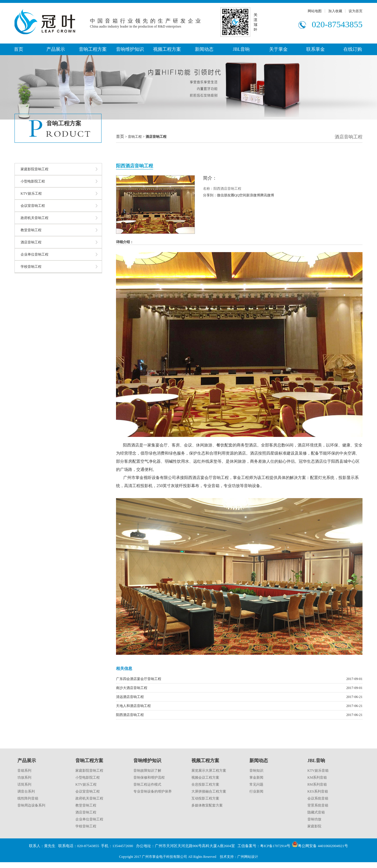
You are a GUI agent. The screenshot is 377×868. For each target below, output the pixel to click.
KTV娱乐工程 (31, 194)
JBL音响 (241, 49)
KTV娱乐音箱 (318, 771)
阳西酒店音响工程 (130, 715)
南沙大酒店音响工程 (132, 688)
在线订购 (353, 49)
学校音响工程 (31, 267)
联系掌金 (316, 49)
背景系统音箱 (318, 805)
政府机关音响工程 (35, 218)
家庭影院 (314, 826)
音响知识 (256, 771)
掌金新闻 (256, 777)
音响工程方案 (93, 49)
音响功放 (314, 819)
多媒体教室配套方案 (207, 805)
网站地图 (315, 11)
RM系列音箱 (317, 784)
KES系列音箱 (318, 791)
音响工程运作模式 (147, 784)
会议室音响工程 (33, 206)
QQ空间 (240, 195)
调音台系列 (26, 791)
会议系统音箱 (318, 798)
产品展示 (56, 49)
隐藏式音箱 (316, 812)
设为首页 (356, 11)
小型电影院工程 (33, 181)
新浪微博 (253, 195)
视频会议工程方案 (205, 777)
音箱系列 (24, 771)
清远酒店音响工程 (130, 697)
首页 (19, 49)
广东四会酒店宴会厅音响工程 (139, 679)
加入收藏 (335, 11)
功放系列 (24, 777)
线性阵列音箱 (28, 798)
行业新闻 (256, 791)
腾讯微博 (267, 195)
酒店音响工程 (31, 242)
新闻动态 (204, 49)
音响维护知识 (130, 49)
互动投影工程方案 (205, 798)
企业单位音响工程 (35, 254)
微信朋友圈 (226, 195)
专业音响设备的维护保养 (153, 791)
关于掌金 (278, 49)
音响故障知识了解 (147, 771)
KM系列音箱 (317, 777)
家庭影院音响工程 (35, 169)
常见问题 (256, 784)
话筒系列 (24, 784)
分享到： (210, 195)
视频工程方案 (167, 49)
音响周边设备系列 (31, 805)
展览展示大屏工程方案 (209, 771)
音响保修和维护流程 (149, 777)
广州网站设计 (248, 857)
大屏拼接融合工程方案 (209, 791)
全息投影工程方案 (205, 784)
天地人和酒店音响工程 (133, 706)
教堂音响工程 (31, 230)
